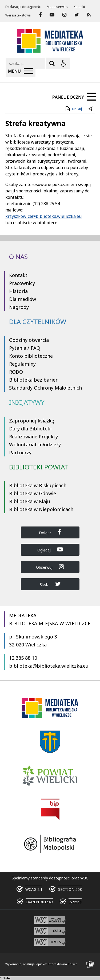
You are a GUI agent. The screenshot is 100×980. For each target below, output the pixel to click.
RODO (16, 372)
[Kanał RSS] (89, 15)
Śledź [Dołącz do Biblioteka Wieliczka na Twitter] (50, 584)
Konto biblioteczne (31, 356)
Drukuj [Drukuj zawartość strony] (73, 109)
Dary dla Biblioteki (30, 429)
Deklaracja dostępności (23, 7)
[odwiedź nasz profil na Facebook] (40, 15)
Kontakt (79, 7)
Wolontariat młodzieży (35, 444)
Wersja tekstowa (18, 15)
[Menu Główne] (21, 71)
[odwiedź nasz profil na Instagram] (64, 15)
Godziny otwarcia (29, 340)
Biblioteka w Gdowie (33, 493)
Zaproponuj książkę (32, 421)
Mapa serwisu (57, 7)
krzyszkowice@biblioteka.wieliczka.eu (43, 216)
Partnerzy (20, 452)
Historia (18, 291)
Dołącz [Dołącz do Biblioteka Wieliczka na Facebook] (50, 532)
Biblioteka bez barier (33, 380)
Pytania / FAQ (25, 348)
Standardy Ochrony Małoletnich (45, 388)
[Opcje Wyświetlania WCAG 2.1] (64, 63)
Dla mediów (23, 299)
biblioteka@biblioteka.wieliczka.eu (49, 666)
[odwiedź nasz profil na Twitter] (77, 15)
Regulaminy (22, 364)
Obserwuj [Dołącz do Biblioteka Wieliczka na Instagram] (50, 567)
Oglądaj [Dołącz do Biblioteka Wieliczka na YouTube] (50, 549)
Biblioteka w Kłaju (30, 501)
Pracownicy (22, 283)
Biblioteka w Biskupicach (38, 485)
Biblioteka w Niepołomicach (41, 509)
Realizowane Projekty (33, 437)
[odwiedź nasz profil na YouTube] (52, 15)
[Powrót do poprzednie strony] (91, 109)
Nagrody (19, 307)
